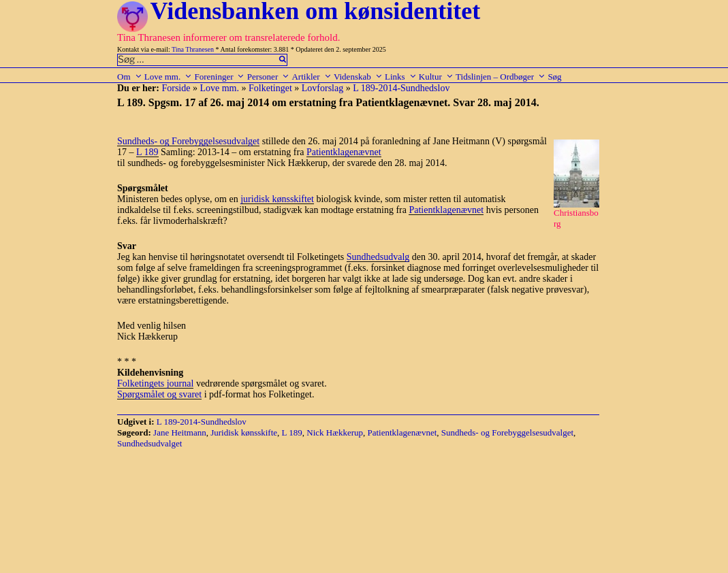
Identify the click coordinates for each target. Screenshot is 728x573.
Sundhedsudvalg (378, 257)
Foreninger (219, 77)
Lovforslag (322, 88)
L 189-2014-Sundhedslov (401, 88)
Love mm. (168, 77)
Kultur (436, 77)
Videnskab (358, 77)
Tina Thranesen (193, 49)
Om (130, 77)
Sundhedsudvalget (149, 443)
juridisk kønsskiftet (277, 199)
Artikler (311, 77)
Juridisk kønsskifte (244, 432)
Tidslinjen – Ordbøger (501, 77)
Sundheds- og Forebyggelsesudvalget (188, 141)
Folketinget (270, 88)
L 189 (147, 152)
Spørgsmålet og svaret (159, 394)
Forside (176, 88)
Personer (269, 77)
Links (401, 77)
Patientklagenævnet (344, 152)
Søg (554, 77)
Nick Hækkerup (335, 432)
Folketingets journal (155, 383)
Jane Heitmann (180, 432)
